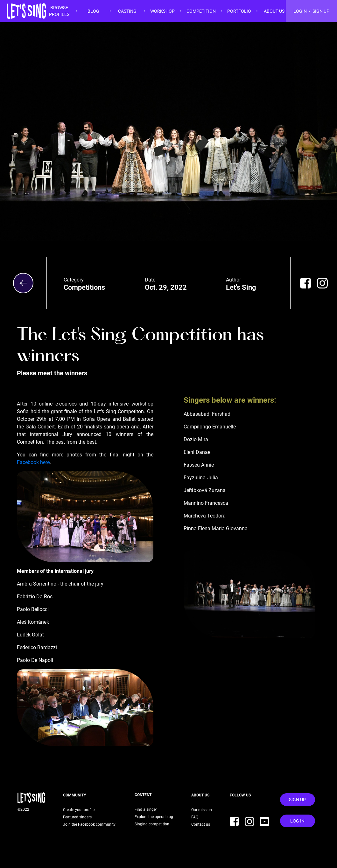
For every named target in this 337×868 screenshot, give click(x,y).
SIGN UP (321, 11)
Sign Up (297, 800)
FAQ (194, 817)
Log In (297, 821)
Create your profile (79, 810)
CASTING (127, 11)
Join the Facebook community (89, 824)
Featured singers (77, 817)
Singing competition (152, 824)
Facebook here (33, 462)
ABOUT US (274, 11)
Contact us (201, 824)
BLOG (93, 11)
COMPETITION (201, 11)
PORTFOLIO (239, 11)
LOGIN (300, 11)
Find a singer (146, 809)
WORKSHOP (162, 11)
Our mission (201, 810)
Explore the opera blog (154, 817)
